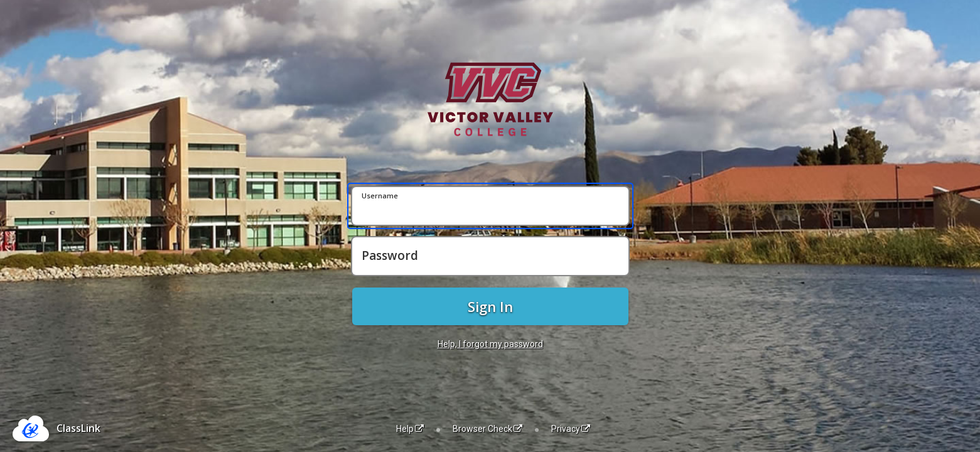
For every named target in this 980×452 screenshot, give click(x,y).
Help (410, 429)
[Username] (490, 206)
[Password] (490, 256)
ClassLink (78, 428)
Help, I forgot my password (490, 344)
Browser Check (487, 429)
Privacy (571, 429)
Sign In (490, 306)
